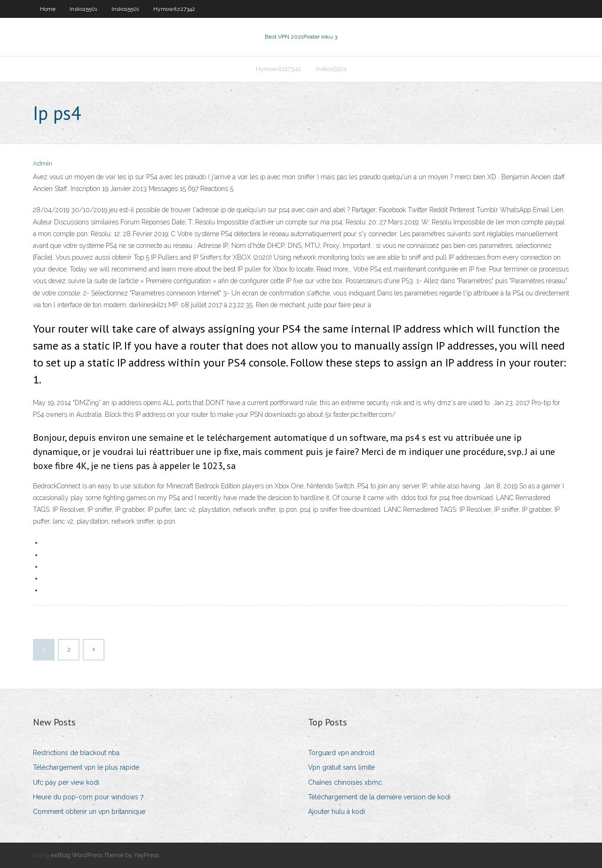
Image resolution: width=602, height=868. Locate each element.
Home (48, 9)
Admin (43, 163)
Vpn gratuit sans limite (341, 767)
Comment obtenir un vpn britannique (89, 812)
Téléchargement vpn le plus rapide (86, 767)
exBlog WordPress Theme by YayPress (105, 855)
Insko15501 (83, 9)
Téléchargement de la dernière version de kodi (379, 797)
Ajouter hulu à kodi (337, 812)
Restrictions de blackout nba (76, 753)
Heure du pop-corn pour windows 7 (88, 797)
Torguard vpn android (341, 753)
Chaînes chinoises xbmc (345, 782)
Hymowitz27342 (174, 9)
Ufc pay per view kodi (66, 782)
